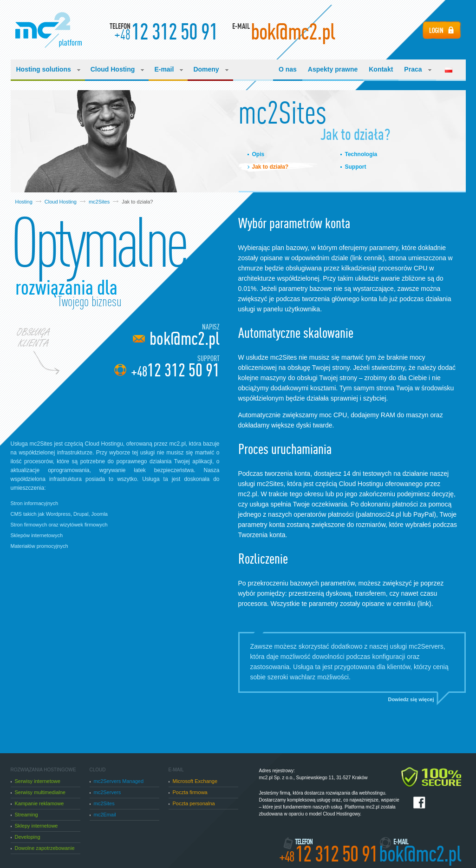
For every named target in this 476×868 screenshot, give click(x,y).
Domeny (211, 69)
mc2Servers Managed (117, 781)
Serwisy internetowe (36, 781)
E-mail (169, 69)
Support (356, 167)
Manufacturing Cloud (49, 30)
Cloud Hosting (117, 69)
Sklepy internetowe (34, 826)
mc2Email (103, 815)
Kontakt (381, 69)
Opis (258, 154)
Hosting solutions (48, 69)
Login (442, 30)
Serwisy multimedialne (38, 792)
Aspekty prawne (333, 69)
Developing (26, 837)
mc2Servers (105, 792)
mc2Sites (99, 202)
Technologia (361, 154)
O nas (288, 69)
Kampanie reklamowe (37, 803)
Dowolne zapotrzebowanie (43, 848)
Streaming (24, 815)
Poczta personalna (192, 803)
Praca (417, 69)
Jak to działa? (271, 167)
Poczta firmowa (188, 792)
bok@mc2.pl (185, 339)
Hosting (24, 202)
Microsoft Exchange (193, 781)
